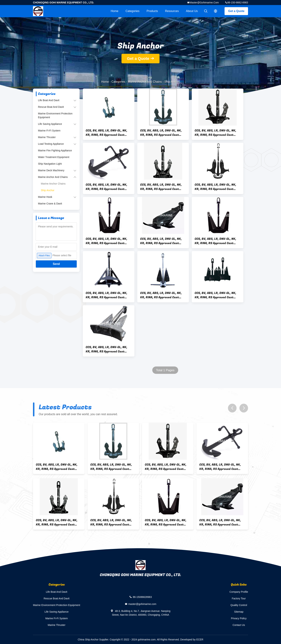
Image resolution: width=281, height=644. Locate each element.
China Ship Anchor (88, 640)
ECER (200, 640)
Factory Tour (239, 598)
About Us (192, 11)
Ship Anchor (48, 190)
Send (56, 264)
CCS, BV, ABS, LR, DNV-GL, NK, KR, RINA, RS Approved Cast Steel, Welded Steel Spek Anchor (161, 187)
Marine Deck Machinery (51, 170)
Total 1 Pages (165, 370)
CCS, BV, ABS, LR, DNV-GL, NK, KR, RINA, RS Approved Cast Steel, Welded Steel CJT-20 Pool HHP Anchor (217, 241)
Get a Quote (236, 11)
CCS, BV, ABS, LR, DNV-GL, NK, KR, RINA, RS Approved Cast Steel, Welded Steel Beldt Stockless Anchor (106, 133)
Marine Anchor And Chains (145, 82)
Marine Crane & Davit (50, 204)
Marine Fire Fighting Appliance (55, 150)
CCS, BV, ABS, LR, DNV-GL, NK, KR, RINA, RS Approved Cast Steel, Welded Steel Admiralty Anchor (107, 187)
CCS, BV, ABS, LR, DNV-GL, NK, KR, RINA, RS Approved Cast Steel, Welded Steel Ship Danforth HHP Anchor (161, 295)
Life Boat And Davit (49, 100)
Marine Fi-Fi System (49, 131)
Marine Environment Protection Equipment (55, 115)
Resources (172, 11)
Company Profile (239, 592)
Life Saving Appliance (50, 124)
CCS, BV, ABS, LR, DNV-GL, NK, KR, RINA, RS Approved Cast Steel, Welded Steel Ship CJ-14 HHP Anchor (216, 295)
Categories (133, 11)
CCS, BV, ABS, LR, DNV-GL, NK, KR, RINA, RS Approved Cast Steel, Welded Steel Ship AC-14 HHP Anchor (107, 349)
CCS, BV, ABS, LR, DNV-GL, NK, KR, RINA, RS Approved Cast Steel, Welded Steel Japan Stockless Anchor (161, 133)
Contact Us (239, 625)
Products (152, 11)
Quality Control (239, 605)
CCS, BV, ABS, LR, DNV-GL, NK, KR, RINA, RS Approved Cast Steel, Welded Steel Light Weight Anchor (215, 187)
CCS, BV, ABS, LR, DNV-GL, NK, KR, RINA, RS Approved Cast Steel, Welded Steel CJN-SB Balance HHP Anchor (106, 241)
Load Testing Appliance (51, 144)
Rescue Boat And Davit (51, 107)
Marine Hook (45, 197)
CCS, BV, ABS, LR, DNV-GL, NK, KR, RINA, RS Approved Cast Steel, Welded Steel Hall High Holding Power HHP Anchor (215, 133)
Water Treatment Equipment (54, 157)
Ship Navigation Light (50, 164)
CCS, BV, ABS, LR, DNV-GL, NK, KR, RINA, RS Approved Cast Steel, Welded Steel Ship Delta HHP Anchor (107, 295)
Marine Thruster (47, 137)
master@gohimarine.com (204, 3)
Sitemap (239, 612)
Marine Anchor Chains (53, 184)
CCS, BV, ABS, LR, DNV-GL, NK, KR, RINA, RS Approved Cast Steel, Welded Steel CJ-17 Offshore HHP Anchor (161, 241)
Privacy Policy (239, 618)
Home (115, 11)
